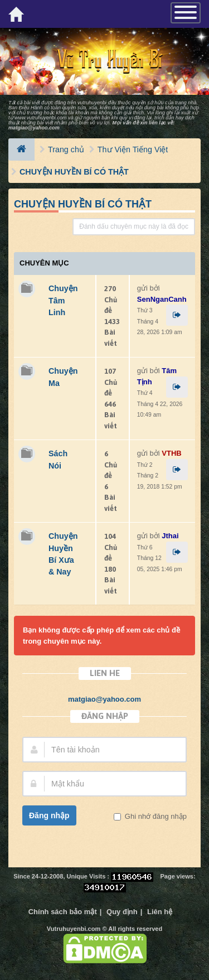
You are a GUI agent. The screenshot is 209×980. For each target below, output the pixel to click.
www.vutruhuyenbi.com (41, 118)
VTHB (171, 453)
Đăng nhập (49, 815)
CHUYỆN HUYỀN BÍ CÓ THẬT (74, 172)
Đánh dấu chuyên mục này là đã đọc (134, 226)
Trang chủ (66, 149)
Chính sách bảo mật (63, 912)
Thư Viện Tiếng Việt (133, 149)
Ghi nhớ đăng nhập (155, 816)
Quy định (122, 912)
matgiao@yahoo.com (34, 128)
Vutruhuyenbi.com (74, 929)
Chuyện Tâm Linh (63, 300)
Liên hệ (160, 912)
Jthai (170, 536)
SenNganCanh (162, 299)
